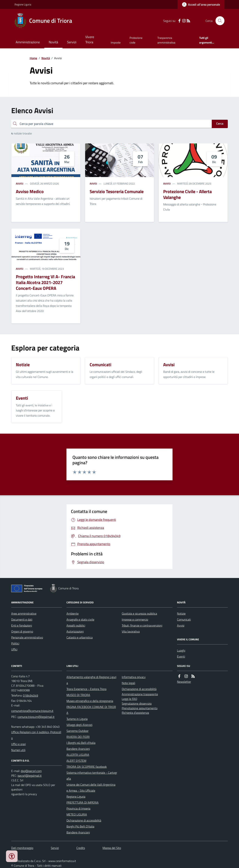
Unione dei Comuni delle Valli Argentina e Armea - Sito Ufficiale (91, 788)
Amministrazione (28, 42)
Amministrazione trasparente (140, 694)
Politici (15, 643)
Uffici (14, 649)
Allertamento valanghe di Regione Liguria (91, 680)
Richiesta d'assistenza (135, 713)
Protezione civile (136, 40)
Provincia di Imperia (78, 808)
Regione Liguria (23, 4)
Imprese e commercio (135, 619)
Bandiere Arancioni (78, 749)
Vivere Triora (90, 39)
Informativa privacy (134, 677)
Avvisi (20, 183)
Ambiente (73, 613)
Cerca (220, 123)
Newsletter (184, 682)
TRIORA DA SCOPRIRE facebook (87, 767)
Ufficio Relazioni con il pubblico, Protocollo (36, 735)
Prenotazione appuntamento (140, 708)
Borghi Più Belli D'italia (80, 826)
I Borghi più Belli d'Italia (81, 743)
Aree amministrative (24, 613)
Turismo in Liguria (77, 719)
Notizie (181, 613)
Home (33, 58)
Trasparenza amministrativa (166, 40)
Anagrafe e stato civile (80, 619)
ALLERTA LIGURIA (78, 755)
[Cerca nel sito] (218, 21)
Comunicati (184, 619)
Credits (81, 848)
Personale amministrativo (27, 637)
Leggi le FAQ (129, 699)
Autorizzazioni (75, 631)
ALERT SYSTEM (76, 761)
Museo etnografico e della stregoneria (90, 701)
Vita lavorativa (131, 631)
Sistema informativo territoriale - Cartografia (92, 776)
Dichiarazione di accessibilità (84, 820)
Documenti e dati (22, 619)
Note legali (128, 683)
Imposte (116, 42)
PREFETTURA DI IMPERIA (83, 802)
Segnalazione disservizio (137, 703)
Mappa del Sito (112, 848)
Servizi (72, 42)
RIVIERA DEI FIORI (78, 737)
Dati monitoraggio (22, 848)
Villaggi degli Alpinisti (79, 725)
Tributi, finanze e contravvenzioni (142, 625)
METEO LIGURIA (77, 814)
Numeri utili (18, 750)
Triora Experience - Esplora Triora (86, 689)
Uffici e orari (18, 744)
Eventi (181, 656)
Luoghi (181, 650)
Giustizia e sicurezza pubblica (139, 613)
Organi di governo (22, 631)
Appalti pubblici (76, 625)
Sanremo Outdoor (77, 731)
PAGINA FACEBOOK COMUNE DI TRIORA (91, 710)
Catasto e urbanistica (80, 637)
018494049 (31, 695)
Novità (53, 42)
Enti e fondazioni (22, 625)
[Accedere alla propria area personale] (201, 4)
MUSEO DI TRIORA (78, 695)
